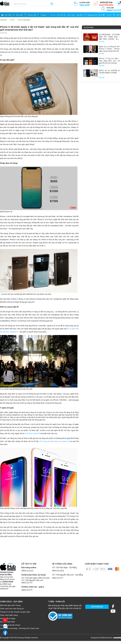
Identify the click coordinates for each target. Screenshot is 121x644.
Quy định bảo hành (8, 622)
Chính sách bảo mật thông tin (12, 609)
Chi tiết (102, 42)
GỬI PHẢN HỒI (97, 607)
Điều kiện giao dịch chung (10, 605)
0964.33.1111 (27, 590)
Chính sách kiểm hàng (9, 615)
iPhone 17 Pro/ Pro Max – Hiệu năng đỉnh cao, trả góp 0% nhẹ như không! (109, 61)
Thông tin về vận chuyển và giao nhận (15, 612)
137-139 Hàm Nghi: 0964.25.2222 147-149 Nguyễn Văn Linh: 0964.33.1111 (36, 580)
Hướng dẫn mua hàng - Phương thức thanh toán (20, 628)
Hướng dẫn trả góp (8, 618)
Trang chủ (3, 20)
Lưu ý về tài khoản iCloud (10, 625)
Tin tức (12, 20)
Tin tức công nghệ (24, 20)
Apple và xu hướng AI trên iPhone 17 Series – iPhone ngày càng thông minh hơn (109, 49)
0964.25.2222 (27, 571)
